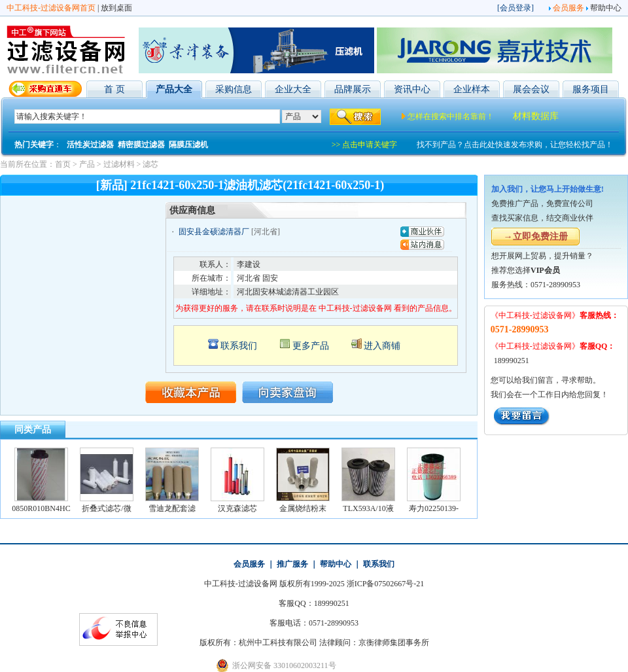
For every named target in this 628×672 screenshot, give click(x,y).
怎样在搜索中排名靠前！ (451, 116)
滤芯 (150, 164)
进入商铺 (382, 346)
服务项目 (591, 89)
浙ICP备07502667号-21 (386, 584)
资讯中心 (412, 89)
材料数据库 (536, 116)
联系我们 (239, 346)
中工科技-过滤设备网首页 (51, 8)
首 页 (114, 89)
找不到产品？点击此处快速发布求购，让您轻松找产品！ (515, 145)
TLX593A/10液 (368, 508)
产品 (87, 164)
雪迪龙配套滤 (172, 508)
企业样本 (472, 89)
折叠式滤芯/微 (106, 508)
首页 (63, 164)
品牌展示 (353, 89)
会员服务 (568, 8)
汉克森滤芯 (237, 508)
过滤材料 (119, 164)
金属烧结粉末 (303, 508)
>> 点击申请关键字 (365, 145)
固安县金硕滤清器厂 (214, 232)
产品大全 (174, 89)
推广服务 (292, 564)
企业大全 (293, 89)
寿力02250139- (434, 508)
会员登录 (515, 8)
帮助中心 (606, 8)
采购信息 (234, 89)
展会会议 (531, 89)
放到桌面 (116, 8)
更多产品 (311, 346)
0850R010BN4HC (41, 508)
